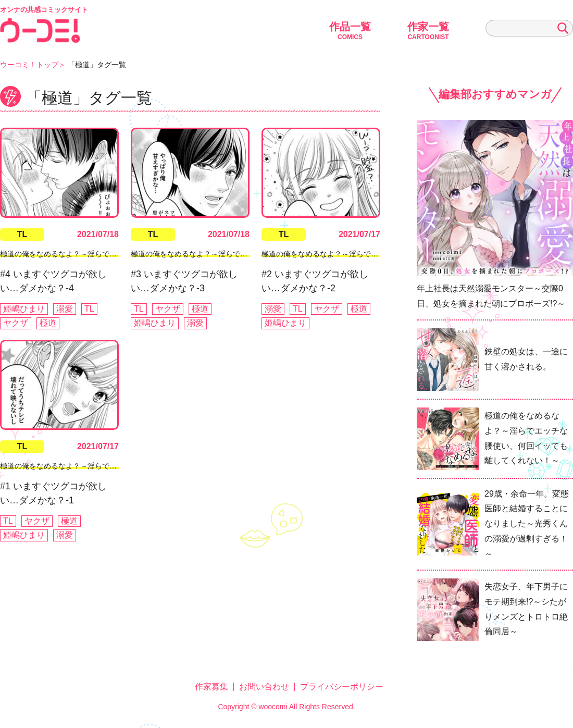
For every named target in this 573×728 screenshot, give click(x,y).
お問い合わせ (264, 687)
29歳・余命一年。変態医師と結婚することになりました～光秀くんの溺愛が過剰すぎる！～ (527, 524)
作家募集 (211, 687)
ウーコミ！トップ (29, 65)
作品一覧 (350, 31)
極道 (48, 323)
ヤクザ (16, 323)
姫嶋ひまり (24, 309)
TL (22, 234)
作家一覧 (428, 31)
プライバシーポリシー (342, 687)
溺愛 (65, 309)
